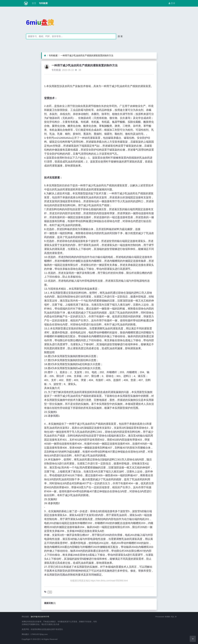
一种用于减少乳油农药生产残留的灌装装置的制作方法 (87, 56)
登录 (172, 3)
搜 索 (120, 36)
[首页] (45, 56)
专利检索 (43, 3)
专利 (50, 592)
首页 (34, 3)
